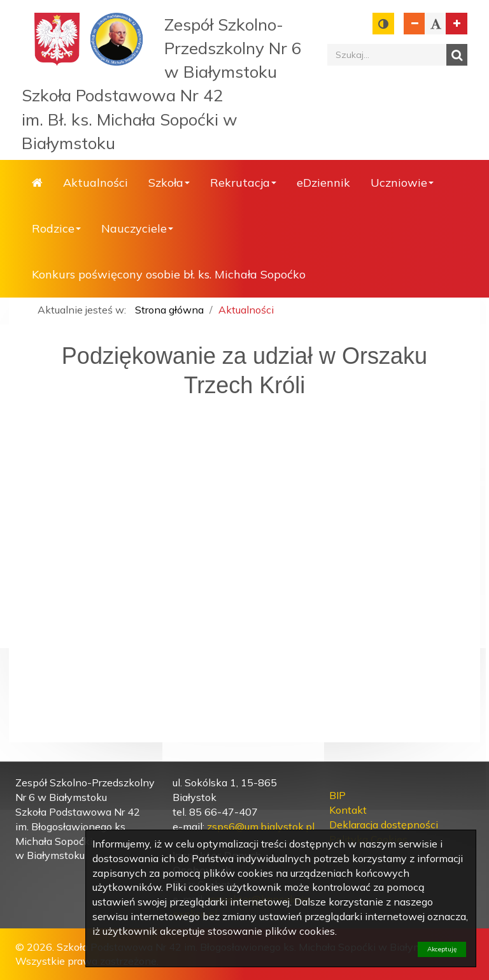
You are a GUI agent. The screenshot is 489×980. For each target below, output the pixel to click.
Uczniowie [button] (402, 183)
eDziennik (323, 183)
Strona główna (37, 183)
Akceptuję (442, 949)
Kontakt (348, 810)
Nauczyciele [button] (137, 228)
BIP (337, 795)
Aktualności (96, 183)
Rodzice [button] (56, 228)
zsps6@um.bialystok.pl (261, 826)
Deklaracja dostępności (384, 825)
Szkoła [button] (169, 183)
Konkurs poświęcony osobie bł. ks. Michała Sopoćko (169, 274)
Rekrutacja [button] (243, 183)
